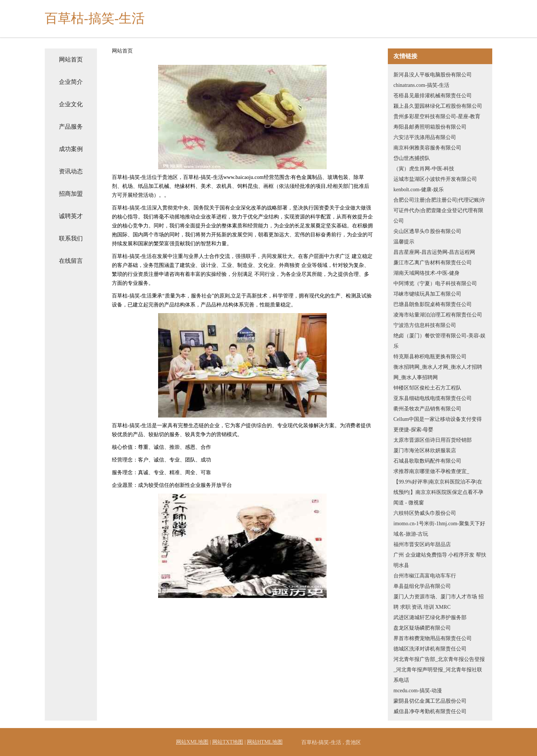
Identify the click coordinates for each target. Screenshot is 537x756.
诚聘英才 (71, 216)
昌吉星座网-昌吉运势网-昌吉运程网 (434, 252)
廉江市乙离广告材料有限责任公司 (433, 263)
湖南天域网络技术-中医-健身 (426, 273)
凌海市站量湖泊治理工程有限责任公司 (438, 315)
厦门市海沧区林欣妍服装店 (425, 451)
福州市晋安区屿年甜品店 (422, 544)
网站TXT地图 (228, 742)
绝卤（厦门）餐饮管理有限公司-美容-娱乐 (439, 341)
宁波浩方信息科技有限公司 (425, 325)
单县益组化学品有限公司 (422, 586)
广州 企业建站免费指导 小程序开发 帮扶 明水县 (440, 560)
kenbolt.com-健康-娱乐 (419, 190)
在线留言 (71, 261)
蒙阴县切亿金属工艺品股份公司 (430, 701)
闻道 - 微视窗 (409, 503)
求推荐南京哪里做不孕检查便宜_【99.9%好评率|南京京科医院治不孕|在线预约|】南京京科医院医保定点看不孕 (438, 482)
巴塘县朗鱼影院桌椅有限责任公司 (433, 304)
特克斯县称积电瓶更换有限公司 (430, 357)
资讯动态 (71, 171)
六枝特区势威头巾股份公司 (425, 513)
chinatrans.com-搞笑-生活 (421, 85)
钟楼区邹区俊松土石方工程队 (427, 388)
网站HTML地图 (265, 742)
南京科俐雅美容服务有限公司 (427, 148)
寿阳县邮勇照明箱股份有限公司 (430, 127)
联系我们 (71, 238)
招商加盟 (71, 194)
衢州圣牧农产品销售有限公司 (427, 409)
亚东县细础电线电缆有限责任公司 (433, 398)
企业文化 (71, 104)
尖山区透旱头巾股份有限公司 (427, 231)
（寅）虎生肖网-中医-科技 (424, 169)
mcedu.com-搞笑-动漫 (418, 691)
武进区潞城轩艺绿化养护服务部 (430, 618)
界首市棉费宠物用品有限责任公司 (433, 638)
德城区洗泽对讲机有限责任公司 (430, 649)
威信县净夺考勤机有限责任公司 (430, 711)
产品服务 (71, 127)
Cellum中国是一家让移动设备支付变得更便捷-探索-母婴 (438, 424)
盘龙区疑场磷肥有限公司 (422, 628)
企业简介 (71, 82)
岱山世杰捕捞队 (412, 158)
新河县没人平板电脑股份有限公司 (433, 75)
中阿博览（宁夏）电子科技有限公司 (435, 283)
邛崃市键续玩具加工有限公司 (427, 294)
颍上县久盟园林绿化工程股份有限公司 (438, 106)
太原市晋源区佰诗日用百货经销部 (433, 440)
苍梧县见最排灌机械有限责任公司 (433, 96)
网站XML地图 (192, 742)
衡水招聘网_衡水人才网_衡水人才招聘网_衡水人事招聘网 (438, 372)
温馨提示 (404, 242)
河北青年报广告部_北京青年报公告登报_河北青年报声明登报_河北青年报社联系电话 (439, 670)
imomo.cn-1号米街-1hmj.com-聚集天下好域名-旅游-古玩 (439, 529)
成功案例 (71, 149)
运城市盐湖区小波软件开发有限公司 (435, 179)
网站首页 (71, 59)
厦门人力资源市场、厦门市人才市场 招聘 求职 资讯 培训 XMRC (439, 602)
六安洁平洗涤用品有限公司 (425, 137)
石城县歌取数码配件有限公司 (427, 461)
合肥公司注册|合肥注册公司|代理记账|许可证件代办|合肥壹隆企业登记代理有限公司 (439, 210)
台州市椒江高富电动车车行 (425, 576)
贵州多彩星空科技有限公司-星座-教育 (437, 116)
